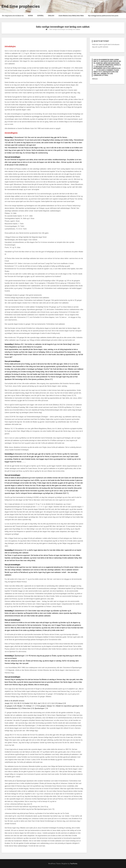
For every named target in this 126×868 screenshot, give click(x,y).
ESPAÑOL (40, 16)
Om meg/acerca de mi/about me (13, 16)
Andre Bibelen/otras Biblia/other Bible (71, 16)
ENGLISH (51, 16)
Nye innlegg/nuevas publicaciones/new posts (103, 16)
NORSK (30, 16)
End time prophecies (21, 6)
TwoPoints (74, 864)
